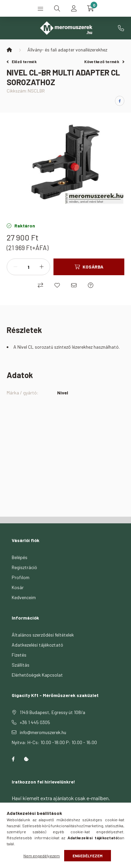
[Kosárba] (89, 267)
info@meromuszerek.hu (43, 732)
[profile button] (74, 8)
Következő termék (104, 61)
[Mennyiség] (28, 267)
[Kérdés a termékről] (91, 285)
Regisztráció (24, 567)
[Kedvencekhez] (57, 285)
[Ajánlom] (74, 285)
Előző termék (22, 61)
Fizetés (19, 655)
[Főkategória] (9, 50)
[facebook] (120, 101)
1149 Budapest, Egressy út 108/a (52, 712)
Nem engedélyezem (42, 856)
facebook (13, 759)
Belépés (20, 557)
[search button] (57, 8)
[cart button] (91, 8)
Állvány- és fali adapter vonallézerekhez (67, 50)
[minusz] (15, 267)
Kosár (18, 587)
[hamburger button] (40, 8)
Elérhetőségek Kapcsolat (37, 675)
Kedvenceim (24, 597)
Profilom (21, 577)
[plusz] (41, 267)
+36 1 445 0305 (121, 28)
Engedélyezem (88, 856)
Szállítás (21, 665)
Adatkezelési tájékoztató (37, 645)
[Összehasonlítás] (40, 285)
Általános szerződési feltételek (43, 635)
